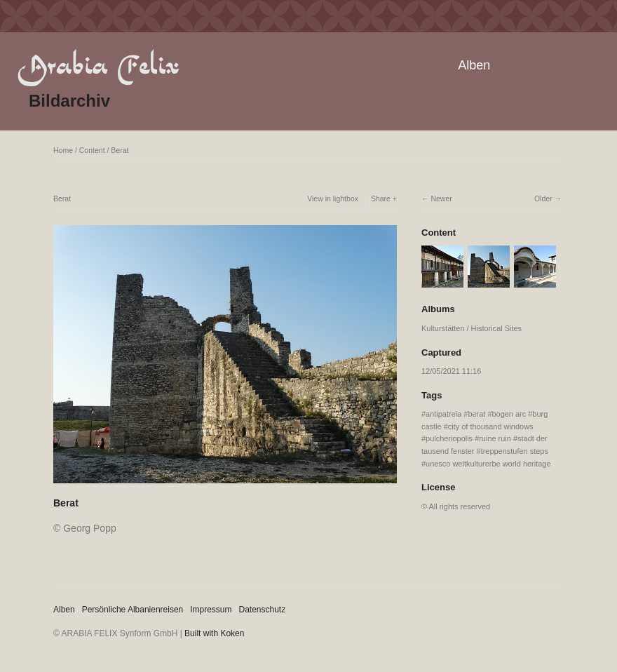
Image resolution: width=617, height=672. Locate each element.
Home (63, 150)
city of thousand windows (491, 426)
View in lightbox (333, 199)
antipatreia (443, 414)
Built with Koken (214, 633)
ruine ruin (495, 438)
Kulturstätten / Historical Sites (472, 328)
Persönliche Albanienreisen (133, 610)
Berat (120, 150)
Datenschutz (263, 610)
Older (543, 199)
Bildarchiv (69, 101)
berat (476, 414)
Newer (441, 199)
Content (92, 150)
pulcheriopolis (449, 438)
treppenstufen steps (515, 451)
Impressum (211, 610)
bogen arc (509, 414)
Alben (474, 65)
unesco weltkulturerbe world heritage (488, 464)
